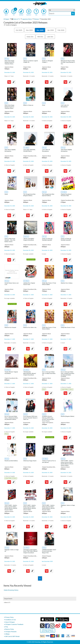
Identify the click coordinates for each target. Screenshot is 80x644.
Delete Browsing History (11, 590)
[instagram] (52, 626)
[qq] (64, 626)
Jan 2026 (51, 30)
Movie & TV (7, 603)
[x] (42, 626)
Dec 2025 (40, 30)
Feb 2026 (61, 30)
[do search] (73, 14)
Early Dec (30, 37)
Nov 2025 (29, 30)
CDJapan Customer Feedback (14, 624)
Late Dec (50, 37)
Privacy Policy (9, 617)
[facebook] (47, 626)
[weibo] (58, 626)
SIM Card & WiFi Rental (12, 636)
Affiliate (7, 634)
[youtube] (69, 626)
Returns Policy (9, 629)
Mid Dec (40, 37)
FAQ (6, 627)
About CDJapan (10, 622)
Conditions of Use (10, 620)
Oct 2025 (19, 30)
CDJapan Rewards (11, 632)
